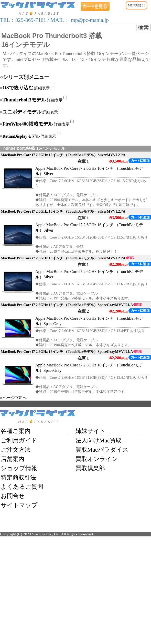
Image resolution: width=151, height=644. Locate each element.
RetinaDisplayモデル (21, 136)
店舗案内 (13, 459)
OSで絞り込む (18, 88)
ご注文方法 (16, 450)
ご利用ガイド (19, 440)
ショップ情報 (19, 468)
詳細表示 (42, 88)
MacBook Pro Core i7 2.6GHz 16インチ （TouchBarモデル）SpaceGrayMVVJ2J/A (71, 305)
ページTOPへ (13, 398)
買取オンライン (97, 459)
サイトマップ (19, 505)
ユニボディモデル (22, 112)
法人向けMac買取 (99, 440)
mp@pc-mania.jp (89, 20)
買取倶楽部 (90, 468)
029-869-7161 (31, 20)
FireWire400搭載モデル (28, 124)
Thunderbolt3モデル (24, 100)
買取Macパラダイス (102, 450)
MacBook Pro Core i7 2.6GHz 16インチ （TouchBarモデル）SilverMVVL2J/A (63, 155)
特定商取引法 (18, 477)
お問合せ (13, 496)
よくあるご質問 (22, 487)
